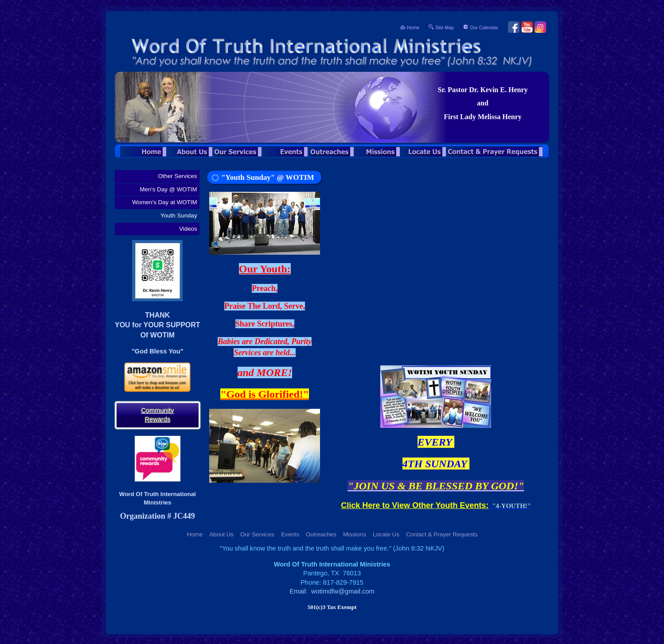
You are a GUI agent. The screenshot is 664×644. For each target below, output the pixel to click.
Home (413, 27)
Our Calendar (484, 27)
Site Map (445, 27)
